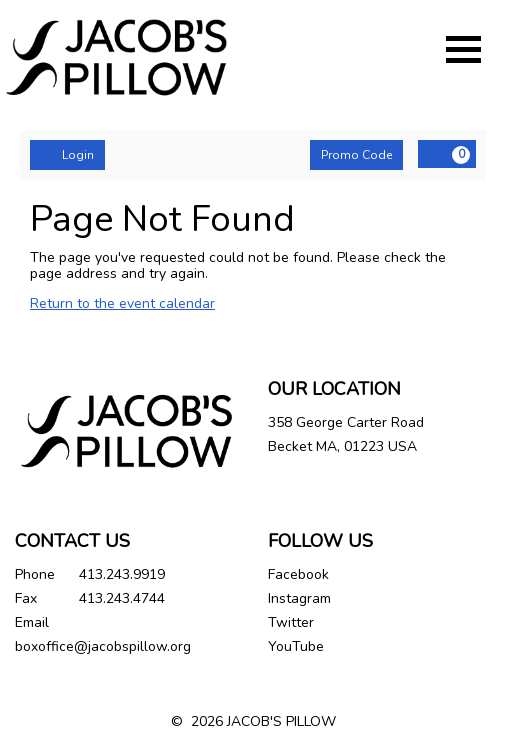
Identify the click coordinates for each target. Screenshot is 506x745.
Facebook (298, 574)
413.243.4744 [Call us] (122, 598)
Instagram (299, 598)
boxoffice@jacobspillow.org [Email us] (103, 646)
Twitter (291, 622)
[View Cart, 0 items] (447, 154)
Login (67, 154)
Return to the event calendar (122, 303)
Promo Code (356, 155)
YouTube (296, 646)
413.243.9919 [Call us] (122, 574)
